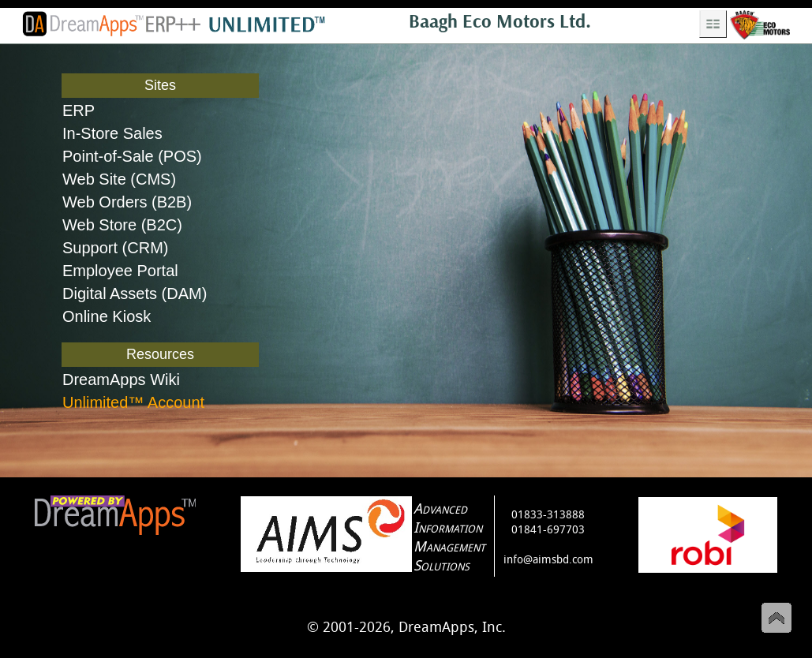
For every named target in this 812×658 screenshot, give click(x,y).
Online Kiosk (107, 316)
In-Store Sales (112, 133)
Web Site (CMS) (119, 179)
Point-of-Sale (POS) (132, 156)
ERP (79, 110)
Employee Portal (120, 271)
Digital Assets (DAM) (135, 293)
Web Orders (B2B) (127, 202)
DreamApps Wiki (121, 379)
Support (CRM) (115, 248)
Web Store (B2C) (122, 225)
